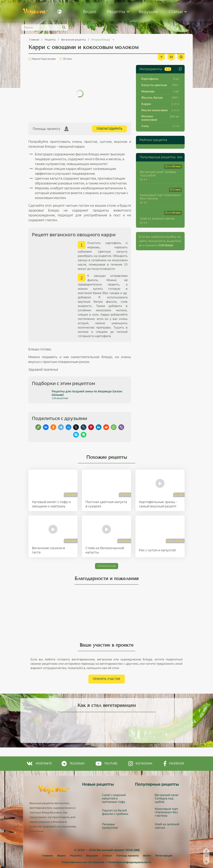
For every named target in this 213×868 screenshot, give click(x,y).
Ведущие (148, 12)
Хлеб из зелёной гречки (157, 279)
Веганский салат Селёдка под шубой (158, 194)
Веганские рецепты (74, 40)
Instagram (140, 764)
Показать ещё (107, 566)
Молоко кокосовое (149, 118)
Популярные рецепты (158, 157)
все (180, 157)
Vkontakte (39, 764)
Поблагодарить (109, 129)
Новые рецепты (98, 784)
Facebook (174, 764)
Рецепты (118, 12)
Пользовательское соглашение (83, 862)
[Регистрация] (164, 856)
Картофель (150, 79)
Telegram (73, 764)
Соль (145, 126)
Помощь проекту (127, 856)
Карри (146, 104)
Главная (34, 40)
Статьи (178, 12)
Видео (90, 12)
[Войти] (147, 856)
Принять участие (107, 679)
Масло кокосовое (155, 110)
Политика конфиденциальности (130, 862)
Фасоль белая (152, 98)
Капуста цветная (154, 85)
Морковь (148, 91)
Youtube (107, 764)
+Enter (166, 305)
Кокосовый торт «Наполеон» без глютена (160, 237)
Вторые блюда (101, 40)
